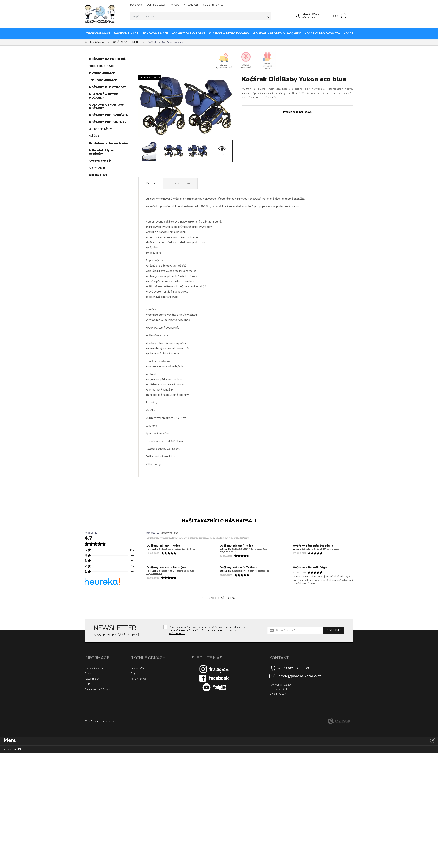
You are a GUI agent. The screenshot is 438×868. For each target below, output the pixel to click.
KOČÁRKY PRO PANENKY (361, 34)
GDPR (88, 684)
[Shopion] (339, 721)
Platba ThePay (92, 679)
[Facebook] (214, 678)
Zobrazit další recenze (219, 598)
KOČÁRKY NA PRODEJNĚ (399, 34)
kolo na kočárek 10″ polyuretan (322, 549)
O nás (88, 673)
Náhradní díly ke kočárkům (102, 152)
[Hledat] (267, 16)
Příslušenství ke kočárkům (109, 143)
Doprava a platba (156, 5)
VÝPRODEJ (97, 168)
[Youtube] (214, 687)
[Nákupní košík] (343, 16)
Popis (150, 183)
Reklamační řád (138, 679)
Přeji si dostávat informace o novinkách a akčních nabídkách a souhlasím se (207, 630)
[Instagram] (214, 669)
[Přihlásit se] (298, 16)
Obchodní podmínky (95, 668)
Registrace (136, 5)
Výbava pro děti (101, 161)
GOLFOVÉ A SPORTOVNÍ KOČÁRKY (277, 34)
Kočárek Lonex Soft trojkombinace (251, 571)
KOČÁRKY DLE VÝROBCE (188, 34)
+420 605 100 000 (294, 668)
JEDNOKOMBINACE (155, 34)
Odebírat (334, 630)
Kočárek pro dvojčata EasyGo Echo (177, 549)
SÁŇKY (94, 136)
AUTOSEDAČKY (101, 129)
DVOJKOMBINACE (126, 34)
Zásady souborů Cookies (98, 690)
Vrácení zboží (191, 5)
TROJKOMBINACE (98, 34)
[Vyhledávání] (201, 16)
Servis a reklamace (213, 5)
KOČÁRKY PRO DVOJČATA (322, 34)
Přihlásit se (309, 18)
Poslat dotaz (180, 183)
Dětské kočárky (138, 668)
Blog (133, 673)
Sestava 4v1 (98, 175)
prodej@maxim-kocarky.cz (300, 676)
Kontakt (175, 5)
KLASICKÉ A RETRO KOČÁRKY (229, 34)
